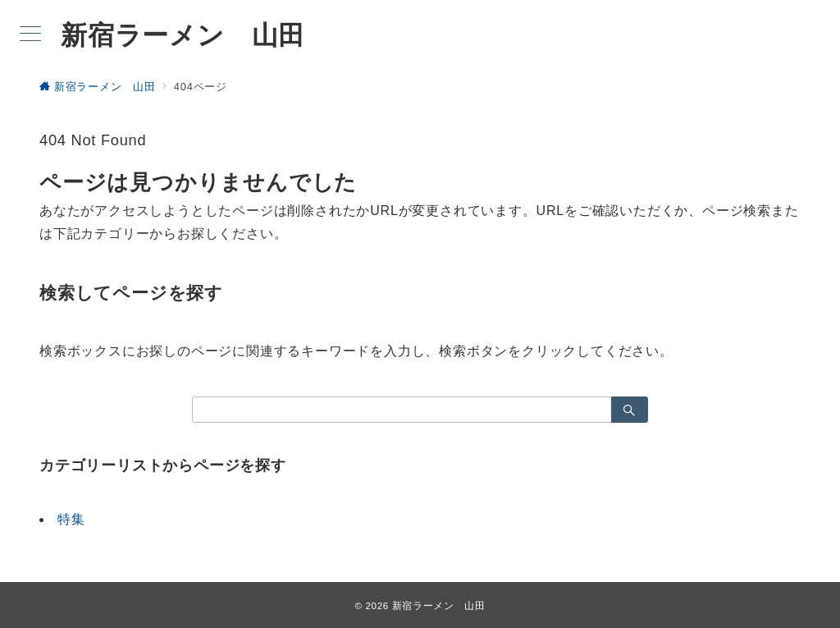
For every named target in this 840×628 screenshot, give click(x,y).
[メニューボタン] (30, 35)
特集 (71, 519)
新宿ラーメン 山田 (183, 35)
